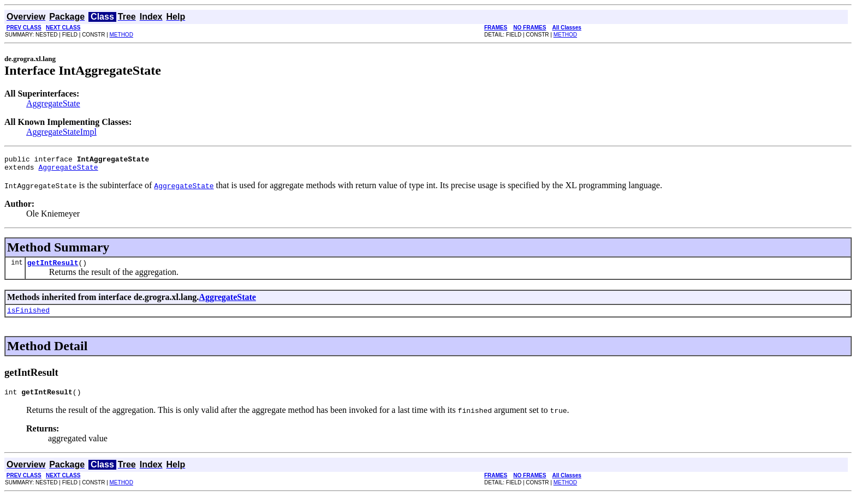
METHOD (121, 35)
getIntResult (53, 267)
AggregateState (53, 103)
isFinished (28, 316)
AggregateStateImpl (61, 132)
